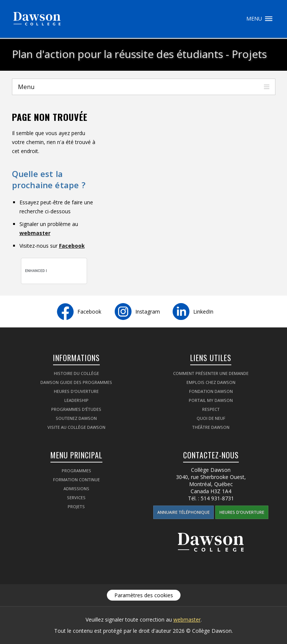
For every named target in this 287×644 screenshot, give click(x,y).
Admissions (76, 489)
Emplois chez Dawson (211, 382)
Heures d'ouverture (76, 391)
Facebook (72, 246)
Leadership (76, 400)
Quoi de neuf (211, 418)
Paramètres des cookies (144, 595)
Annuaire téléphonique (183, 512)
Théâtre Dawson (211, 427)
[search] (36, 271)
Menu (269, 19)
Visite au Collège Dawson (76, 427)
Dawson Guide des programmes (76, 382)
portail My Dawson (211, 400)
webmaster (35, 233)
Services (76, 498)
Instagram (148, 312)
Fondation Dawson (211, 391)
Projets (76, 506)
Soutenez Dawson (76, 418)
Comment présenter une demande (211, 373)
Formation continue (76, 480)
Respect (211, 409)
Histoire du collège (76, 373)
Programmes (76, 471)
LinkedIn (203, 312)
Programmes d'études (76, 409)
